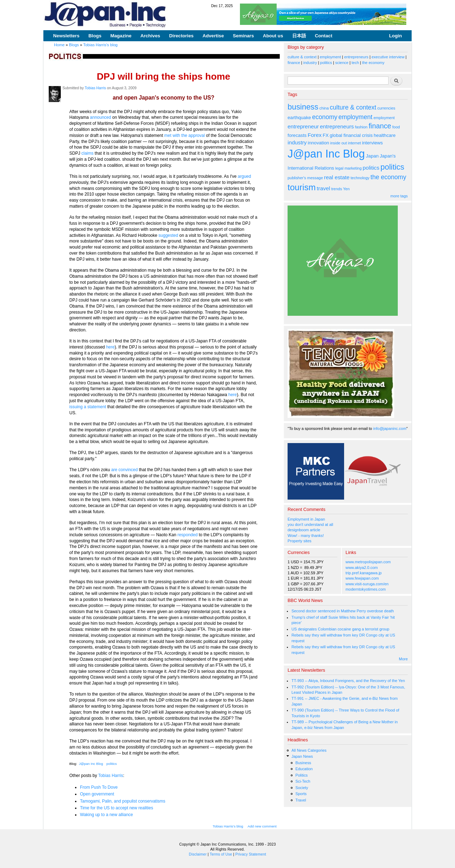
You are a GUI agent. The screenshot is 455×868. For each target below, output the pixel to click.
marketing (353, 168)
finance (294, 63)
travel (323, 188)
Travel (301, 800)
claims (88, 153)
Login (396, 36)
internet (355, 143)
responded (188, 535)
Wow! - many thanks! (306, 536)
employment (331, 57)
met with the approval (185, 135)
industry (310, 63)
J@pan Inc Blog (91, 764)
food (396, 127)
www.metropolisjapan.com (368, 562)
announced (101, 117)
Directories (181, 36)
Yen (346, 189)
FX (326, 135)
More (403, 659)
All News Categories (309, 750)
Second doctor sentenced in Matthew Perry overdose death (343, 611)
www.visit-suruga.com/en (367, 584)
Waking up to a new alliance (106, 815)
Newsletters (66, 36)
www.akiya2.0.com (362, 568)
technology (360, 178)
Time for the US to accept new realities (117, 808)
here (110, 347)
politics (111, 764)
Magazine (121, 36)
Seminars (243, 36)
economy (325, 117)
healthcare (384, 135)
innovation (318, 143)
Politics (302, 775)
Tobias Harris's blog (100, 45)
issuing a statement (88, 407)
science (342, 63)
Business (303, 763)
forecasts (297, 135)
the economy (373, 63)
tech (355, 63)
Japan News (302, 756)
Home (59, 45)
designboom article (304, 530)
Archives (150, 36)
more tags (399, 196)
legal (339, 168)
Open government (97, 794)
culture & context (302, 57)
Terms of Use (221, 854)
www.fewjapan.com (362, 578)
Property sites (299, 541)
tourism (302, 187)
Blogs (95, 36)
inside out (339, 143)
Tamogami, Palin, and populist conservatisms (123, 801)
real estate (337, 177)
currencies (386, 108)
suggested (169, 235)
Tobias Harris (95, 88)
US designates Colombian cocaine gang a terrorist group (340, 629)
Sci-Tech (303, 781)
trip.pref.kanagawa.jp (364, 573)
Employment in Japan (306, 519)
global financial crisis (351, 135)
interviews (372, 143)
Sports (301, 794)
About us (273, 36)
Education (304, 769)
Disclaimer (198, 854)
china (324, 108)
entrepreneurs (356, 57)
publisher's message (305, 178)
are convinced (125, 470)
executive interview (388, 57)
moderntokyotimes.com (366, 589)
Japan (372, 156)
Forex (314, 135)
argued (244, 176)
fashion (361, 127)
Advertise (213, 36)
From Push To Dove (99, 787)
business (303, 107)
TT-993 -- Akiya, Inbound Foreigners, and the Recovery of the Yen (348, 681)
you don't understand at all (310, 524)
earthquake (299, 118)
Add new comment (262, 826)
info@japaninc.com (390, 428)
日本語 (299, 36)
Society (302, 788)
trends (337, 189)
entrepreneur (303, 126)
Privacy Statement (251, 854)
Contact (324, 36)
